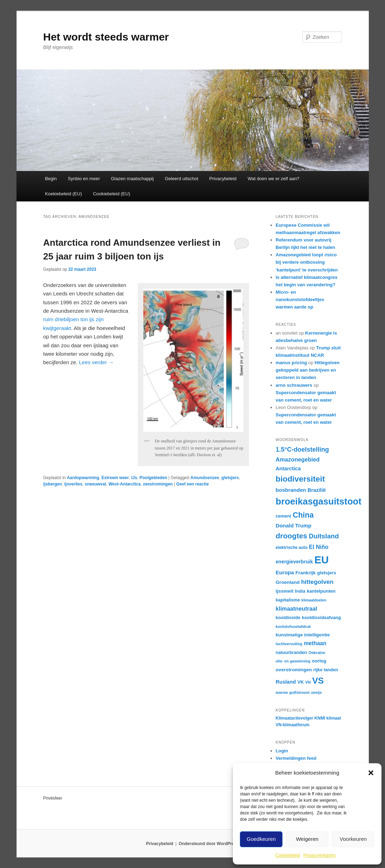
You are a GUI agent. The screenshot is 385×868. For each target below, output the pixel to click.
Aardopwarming (83, 478)
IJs (134, 478)
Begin (51, 179)
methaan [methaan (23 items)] (315, 643)
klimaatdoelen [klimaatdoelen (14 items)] (314, 600)
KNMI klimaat (328, 718)
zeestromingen (158, 484)
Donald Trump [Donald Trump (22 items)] (294, 525)
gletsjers (230, 478)
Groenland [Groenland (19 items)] (288, 582)
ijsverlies (73, 484)
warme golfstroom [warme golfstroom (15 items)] (293, 692)
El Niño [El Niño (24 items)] (319, 547)
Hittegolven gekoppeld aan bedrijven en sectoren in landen (308, 370)
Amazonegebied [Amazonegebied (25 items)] (298, 459)
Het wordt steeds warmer (106, 37)
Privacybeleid (223, 179)
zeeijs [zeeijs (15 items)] (316, 692)
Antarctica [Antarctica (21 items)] (288, 469)
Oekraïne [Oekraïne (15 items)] (317, 653)
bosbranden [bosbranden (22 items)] (291, 490)
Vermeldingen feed (296, 758)
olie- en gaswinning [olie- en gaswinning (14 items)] (293, 661)
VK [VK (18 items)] (300, 682)
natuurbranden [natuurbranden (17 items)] (291, 653)
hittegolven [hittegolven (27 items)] (317, 582)
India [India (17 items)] (300, 591)
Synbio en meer (84, 179)
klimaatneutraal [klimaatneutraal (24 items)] (297, 609)
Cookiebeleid (288, 855)
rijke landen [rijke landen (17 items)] (326, 670)
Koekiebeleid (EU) (64, 194)
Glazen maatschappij (132, 179)
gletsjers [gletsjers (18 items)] (327, 573)
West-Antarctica (125, 484)
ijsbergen (53, 484)
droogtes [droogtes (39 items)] (292, 536)
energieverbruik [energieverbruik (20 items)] (294, 562)
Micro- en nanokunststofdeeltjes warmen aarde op (300, 299)
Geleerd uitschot (182, 179)
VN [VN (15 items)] (308, 682)
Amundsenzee (205, 478)
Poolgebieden (153, 478)
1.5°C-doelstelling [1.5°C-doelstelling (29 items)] (302, 450)
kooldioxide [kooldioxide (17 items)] (288, 618)
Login (282, 751)
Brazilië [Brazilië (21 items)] (317, 490)
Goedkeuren (261, 839)
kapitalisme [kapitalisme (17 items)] (288, 600)
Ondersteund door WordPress (209, 844)
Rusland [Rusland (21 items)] (286, 682)
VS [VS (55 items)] (318, 681)
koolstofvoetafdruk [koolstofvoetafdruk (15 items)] (293, 626)
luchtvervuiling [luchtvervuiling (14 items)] (289, 644)
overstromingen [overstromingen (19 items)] (294, 670)
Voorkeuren (353, 839)
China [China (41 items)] (303, 515)
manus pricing (291, 363)
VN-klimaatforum (293, 725)
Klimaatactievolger (295, 718)
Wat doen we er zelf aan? (274, 179)
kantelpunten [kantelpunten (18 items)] (321, 591)
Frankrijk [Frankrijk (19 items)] (306, 573)
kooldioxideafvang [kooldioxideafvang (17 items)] (321, 618)
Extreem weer (115, 478)
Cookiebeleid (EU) (112, 194)
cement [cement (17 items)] (284, 516)
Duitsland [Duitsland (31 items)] (324, 536)
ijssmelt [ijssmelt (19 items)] (285, 591)
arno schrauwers (294, 385)
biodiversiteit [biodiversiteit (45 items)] (300, 479)
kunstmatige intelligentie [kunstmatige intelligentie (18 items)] (303, 635)
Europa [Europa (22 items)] (285, 572)
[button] (371, 773)
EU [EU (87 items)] (321, 560)
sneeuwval (96, 484)
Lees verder (96, 362)
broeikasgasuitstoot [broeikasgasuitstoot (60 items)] (319, 501)
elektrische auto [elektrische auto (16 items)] (292, 548)
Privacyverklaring (319, 855)
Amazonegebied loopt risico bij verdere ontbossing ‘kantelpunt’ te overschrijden (307, 262)
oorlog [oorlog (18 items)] (319, 661)
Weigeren (307, 839)
